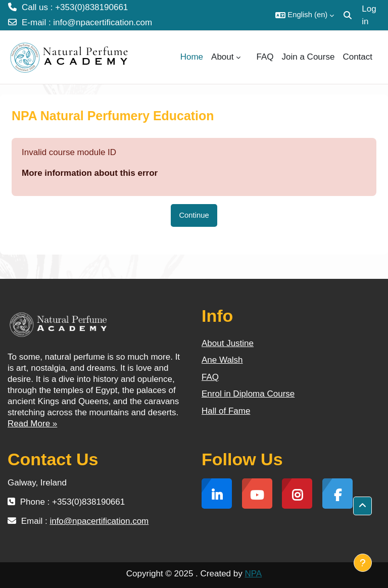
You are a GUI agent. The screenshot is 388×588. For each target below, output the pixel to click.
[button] (305, 15)
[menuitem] (249, 57)
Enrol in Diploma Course (248, 394)
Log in (369, 15)
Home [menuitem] (192, 57)
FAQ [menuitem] (265, 57)
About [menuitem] (222, 57)
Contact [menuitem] (357, 57)
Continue (194, 215)
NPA (253, 574)
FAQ (210, 377)
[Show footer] (363, 563)
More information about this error (90, 173)
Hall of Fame (226, 411)
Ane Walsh (222, 360)
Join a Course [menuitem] (308, 57)
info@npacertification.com (103, 22)
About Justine (228, 343)
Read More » (32, 424)
